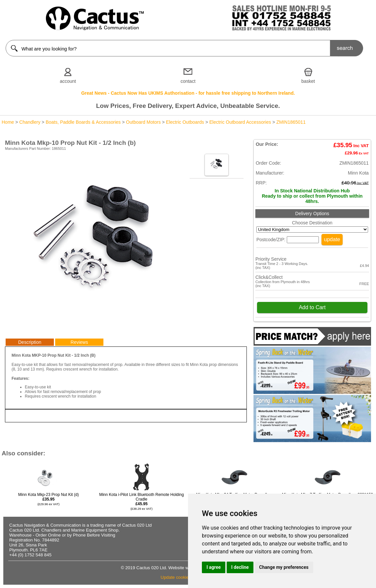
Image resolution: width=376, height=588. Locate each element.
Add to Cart (312, 307)
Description (30, 342)
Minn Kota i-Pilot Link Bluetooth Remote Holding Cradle (141, 501)
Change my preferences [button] (284, 567)
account (68, 81)
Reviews (79, 342)
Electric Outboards (185, 122)
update (332, 239)
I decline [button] (240, 567)
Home (8, 122)
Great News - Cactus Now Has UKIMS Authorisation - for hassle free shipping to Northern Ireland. (188, 93)
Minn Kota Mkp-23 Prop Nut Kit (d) (48, 499)
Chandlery (30, 122)
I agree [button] (214, 567)
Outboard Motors (143, 122)
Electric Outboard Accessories (240, 122)
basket (308, 81)
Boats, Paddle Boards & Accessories (83, 122)
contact (188, 81)
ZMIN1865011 (291, 122)
